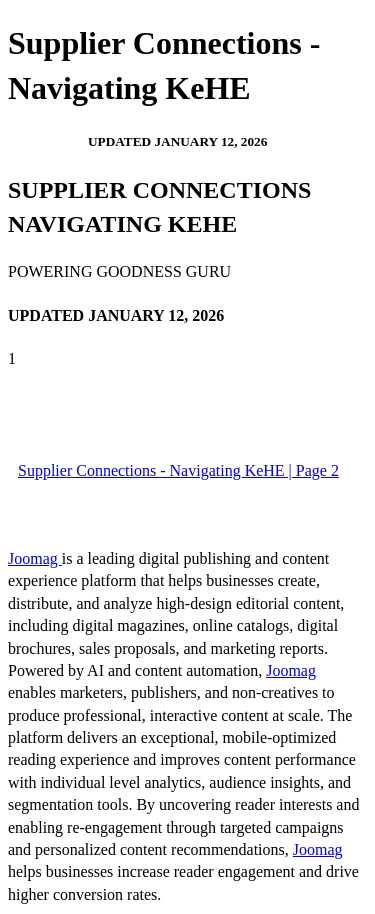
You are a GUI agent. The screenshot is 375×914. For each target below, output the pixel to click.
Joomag (35, 558)
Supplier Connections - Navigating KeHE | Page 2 (178, 470)
